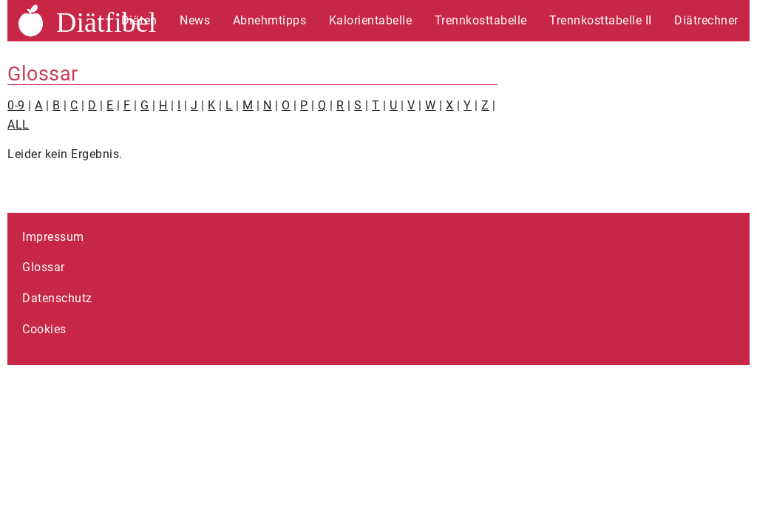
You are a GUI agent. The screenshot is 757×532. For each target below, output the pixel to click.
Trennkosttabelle (481, 20)
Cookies (44, 329)
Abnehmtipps (270, 20)
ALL (18, 125)
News (195, 20)
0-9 (16, 105)
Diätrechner (706, 20)
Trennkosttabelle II (601, 20)
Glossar (44, 267)
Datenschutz (57, 298)
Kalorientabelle (371, 20)
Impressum (53, 237)
